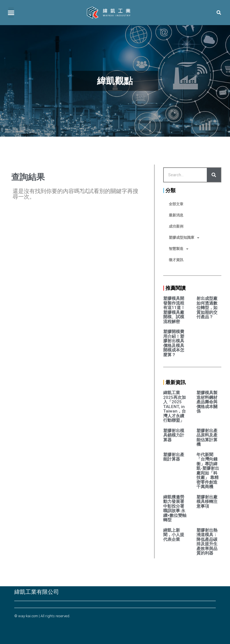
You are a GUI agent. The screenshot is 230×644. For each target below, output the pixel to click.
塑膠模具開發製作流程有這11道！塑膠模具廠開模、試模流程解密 (174, 310)
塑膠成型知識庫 (184, 238)
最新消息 (176, 215)
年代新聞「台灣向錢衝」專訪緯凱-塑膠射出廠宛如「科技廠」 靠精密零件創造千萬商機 (208, 471)
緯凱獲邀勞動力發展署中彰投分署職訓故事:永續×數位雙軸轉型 (175, 509)
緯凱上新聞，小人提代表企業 (174, 535)
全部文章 (176, 204)
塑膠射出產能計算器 (174, 457)
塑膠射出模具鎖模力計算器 (174, 435)
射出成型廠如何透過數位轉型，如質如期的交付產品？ (207, 308)
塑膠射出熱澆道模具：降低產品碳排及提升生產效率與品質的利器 (207, 542)
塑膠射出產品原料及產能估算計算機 (207, 438)
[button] (11, 12)
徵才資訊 (176, 260)
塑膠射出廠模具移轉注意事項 (207, 502)
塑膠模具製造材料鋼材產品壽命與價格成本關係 (207, 402)
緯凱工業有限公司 (37, 592)
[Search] (214, 175)
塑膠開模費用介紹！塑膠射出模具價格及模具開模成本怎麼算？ (174, 343)
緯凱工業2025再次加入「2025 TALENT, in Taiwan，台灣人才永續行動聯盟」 (175, 407)
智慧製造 (179, 249)
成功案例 (176, 226)
